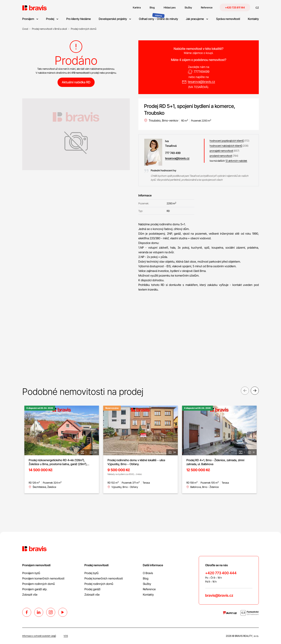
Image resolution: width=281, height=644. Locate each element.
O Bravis (148, 573)
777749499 (202, 72)
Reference (149, 589)
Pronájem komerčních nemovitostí (43, 578)
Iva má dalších (228, 161)
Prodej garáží (92, 589)
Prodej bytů (91, 573)
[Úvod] (25, 29)
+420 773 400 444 (221, 573)
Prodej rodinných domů (99, 584)
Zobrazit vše (30, 595)
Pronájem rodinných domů (39, 584)
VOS (66, 636)
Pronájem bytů (31, 573)
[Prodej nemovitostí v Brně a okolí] (49, 29)
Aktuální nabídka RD (76, 82)
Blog (146, 578)
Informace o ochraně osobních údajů (39, 636)
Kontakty (148, 595)
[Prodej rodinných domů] (84, 29)
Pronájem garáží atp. (35, 589)
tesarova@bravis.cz (201, 82)
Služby (147, 584)
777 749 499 (173, 153)
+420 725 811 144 (235, 7)
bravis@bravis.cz (219, 595)
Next (255, 391)
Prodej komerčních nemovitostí (104, 578)
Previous (245, 391)
